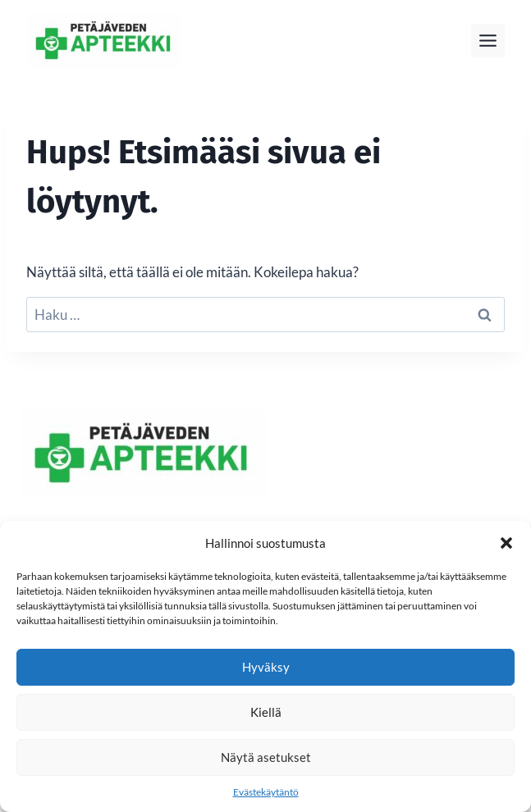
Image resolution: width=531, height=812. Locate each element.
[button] (506, 543)
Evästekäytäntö (266, 792)
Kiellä (266, 712)
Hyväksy (266, 667)
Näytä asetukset (266, 757)
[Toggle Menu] (488, 41)
